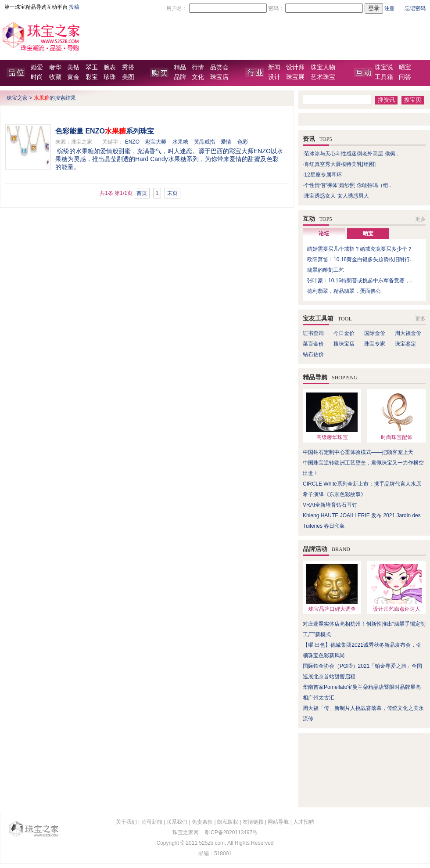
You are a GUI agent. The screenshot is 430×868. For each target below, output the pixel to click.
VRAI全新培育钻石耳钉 (330, 505)
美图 (128, 77)
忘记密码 (415, 8)
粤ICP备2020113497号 (231, 832)
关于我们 (126, 822)
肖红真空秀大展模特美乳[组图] (340, 164)
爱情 (226, 142)
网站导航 (278, 822)
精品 (180, 67)
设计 (274, 77)
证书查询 (313, 333)
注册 (390, 8)
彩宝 (92, 77)
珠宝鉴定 (405, 344)
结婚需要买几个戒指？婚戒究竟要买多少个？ (360, 249)
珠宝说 (384, 67)
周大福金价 (408, 333)
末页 (172, 193)
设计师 (295, 67)
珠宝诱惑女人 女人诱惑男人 (336, 196)
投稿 (74, 7)
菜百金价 (313, 344)
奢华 (55, 67)
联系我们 (177, 822)
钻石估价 (313, 354)
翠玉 (92, 67)
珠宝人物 (323, 67)
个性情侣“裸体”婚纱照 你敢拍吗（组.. (348, 185)
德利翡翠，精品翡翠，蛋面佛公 (344, 291)
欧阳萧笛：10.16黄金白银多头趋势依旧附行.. (360, 259)
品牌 (180, 77)
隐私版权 (228, 822)
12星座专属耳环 (323, 175)
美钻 (73, 67)
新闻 (274, 67)
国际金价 (375, 333)
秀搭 (128, 67)
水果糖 (180, 142)
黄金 (73, 77)
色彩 (243, 142)
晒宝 (405, 67)
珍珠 (110, 77)
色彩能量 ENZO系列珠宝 (105, 131)
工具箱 (384, 77)
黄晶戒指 (204, 142)
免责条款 (202, 822)
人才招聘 (304, 822)
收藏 (55, 77)
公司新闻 (152, 822)
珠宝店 (219, 77)
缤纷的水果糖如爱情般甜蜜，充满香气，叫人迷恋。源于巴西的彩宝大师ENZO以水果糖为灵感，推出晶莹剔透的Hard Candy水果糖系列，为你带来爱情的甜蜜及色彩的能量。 (169, 159)
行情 (198, 67)
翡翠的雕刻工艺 (326, 270)
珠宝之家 (17, 98)
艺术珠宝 (323, 77)
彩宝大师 (156, 142)
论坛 (324, 234)
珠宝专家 (375, 344)
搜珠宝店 (344, 344)
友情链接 (253, 822)
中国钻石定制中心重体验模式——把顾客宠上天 (358, 452)
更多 (420, 219)
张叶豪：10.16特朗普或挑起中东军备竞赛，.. (360, 281)
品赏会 (219, 67)
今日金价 (344, 333)
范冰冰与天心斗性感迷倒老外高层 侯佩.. (351, 154)
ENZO (132, 142)
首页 (142, 193)
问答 (405, 77)
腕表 (110, 67)
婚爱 (37, 67)
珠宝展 (295, 77)
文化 (198, 77)
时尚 (37, 77)
